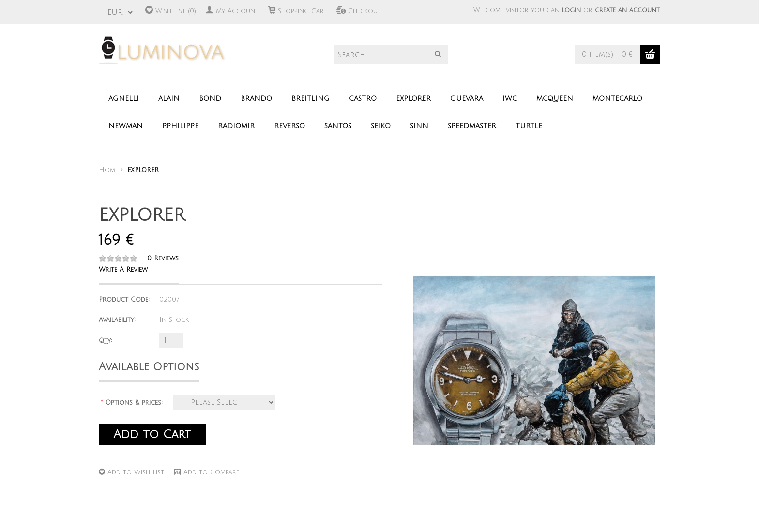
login (571, 10)
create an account (627, 10)
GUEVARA (467, 99)
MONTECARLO (617, 99)
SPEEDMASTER (472, 126)
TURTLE (529, 126)
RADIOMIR (236, 126)
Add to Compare (211, 472)
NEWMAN (126, 126)
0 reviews (163, 258)
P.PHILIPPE (180, 126)
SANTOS (338, 126)
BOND (210, 99)
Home (108, 170)
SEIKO (381, 126)
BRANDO (256, 99)
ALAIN (169, 99)
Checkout (364, 11)
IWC (510, 99)
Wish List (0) (176, 11)
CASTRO (363, 99)
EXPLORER (413, 99)
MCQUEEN (555, 99)
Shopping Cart (302, 11)
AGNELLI (124, 99)
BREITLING (311, 99)
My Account (237, 11)
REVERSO (289, 126)
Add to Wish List (136, 472)
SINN (419, 126)
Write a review (123, 270)
